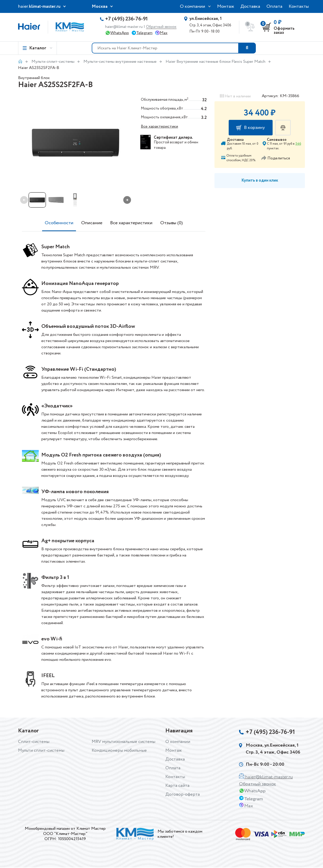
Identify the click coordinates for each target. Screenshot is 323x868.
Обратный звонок (161, 27)
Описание (92, 223)
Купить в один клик (260, 180)
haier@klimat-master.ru (124, 27)
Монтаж (226, 6)
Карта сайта (178, 786)
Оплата (274, 6)
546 (298, 144)
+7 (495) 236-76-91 (126, 19)
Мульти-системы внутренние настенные (120, 62)
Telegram (144, 33)
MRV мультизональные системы (125, 742)
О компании (193, 6)
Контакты (299, 6)
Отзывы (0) (171, 223)
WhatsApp (120, 33)
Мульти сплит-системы (53, 62)
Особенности (59, 223)
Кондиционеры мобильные (120, 750)
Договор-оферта (183, 794)
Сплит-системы (34, 742)
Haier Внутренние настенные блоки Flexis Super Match (216, 62)
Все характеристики (159, 126)
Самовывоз (277, 140)
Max (164, 33)
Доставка (250, 6)
